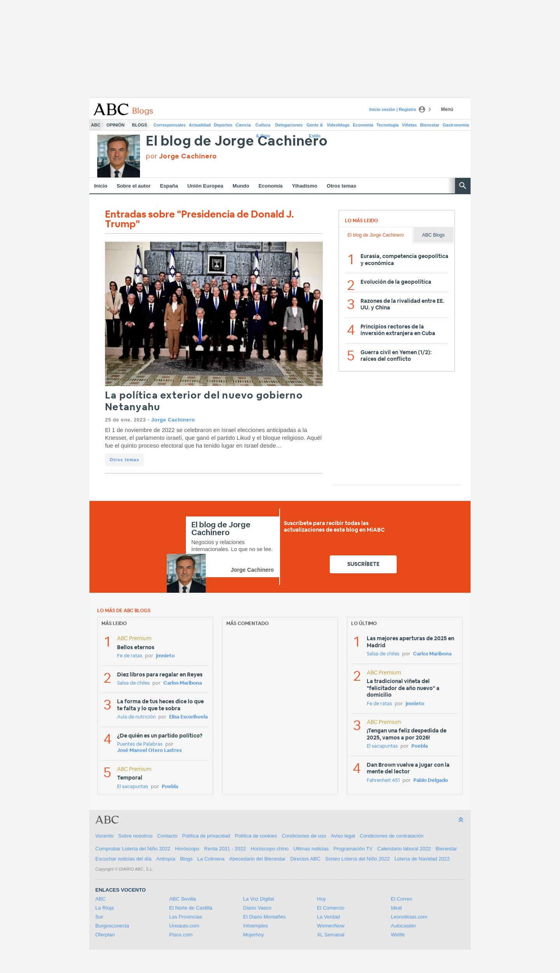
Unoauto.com (184, 926)
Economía (363, 125)
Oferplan (105, 935)
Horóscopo (187, 849)
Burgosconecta (112, 926)
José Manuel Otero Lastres (149, 751)
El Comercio (331, 908)
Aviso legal (343, 836)
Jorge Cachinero (173, 420)
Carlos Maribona (183, 683)
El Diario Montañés (264, 917)
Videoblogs (338, 125)
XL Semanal (331, 935)
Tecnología (388, 125)
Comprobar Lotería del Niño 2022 (133, 849)
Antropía (166, 859)
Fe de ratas (130, 656)
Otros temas (341, 186)
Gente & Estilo (315, 126)
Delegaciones (289, 125)
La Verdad (328, 917)
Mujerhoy (253, 935)
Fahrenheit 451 (383, 781)
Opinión (115, 125)
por (181, 156)
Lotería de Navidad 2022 (422, 859)
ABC (96, 125)
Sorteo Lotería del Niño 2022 (357, 859)
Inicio (101, 186)
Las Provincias (186, 917)
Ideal (396, 908)
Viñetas (409, 125)
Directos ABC (305, 859)
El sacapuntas (133, 787)
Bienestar (430, 125)
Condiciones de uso (304, 836)
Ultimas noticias (311, 849)
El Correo (402, 899)
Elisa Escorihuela (188, 717)
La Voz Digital (259, 899)
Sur (99, 917)
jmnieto (165, 656)
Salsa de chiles (133, 683)
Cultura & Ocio (263, 126)
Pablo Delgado (431, 781)
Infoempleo (255, 926)
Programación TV (353, 849)
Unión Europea (205, 186)
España (169, 186)
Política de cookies (256, 836)
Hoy (321, 899)
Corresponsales (169, 125)
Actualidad (200, 125)
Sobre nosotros (135, 836)
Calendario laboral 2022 (404, 849)
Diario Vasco (257, 908)
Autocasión (403, 926)
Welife (398, 935)
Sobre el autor (134, 186)
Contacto (167, 836)
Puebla (170, 787)
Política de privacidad (206, 836)
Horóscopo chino (270, 849)
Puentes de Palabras (140, 744)
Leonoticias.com (409, 917)
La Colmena (211, 859)
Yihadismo (305, 186)
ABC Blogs (433, 235)
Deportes (223, 125)
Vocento (104, 836)
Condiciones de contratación (392, 836)
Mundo (241, 186)
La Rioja (105, 908)
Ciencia (243, 125)
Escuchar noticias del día (123, 859)
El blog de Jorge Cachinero (237, 141)
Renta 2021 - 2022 (225, 849)
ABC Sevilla (183, 899)
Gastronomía (456, 125)
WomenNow (331, 926)
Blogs (139, 125)
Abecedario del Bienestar (257, 859)
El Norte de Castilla (191, 908)
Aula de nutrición (136, 717)
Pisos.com (181, 935)
